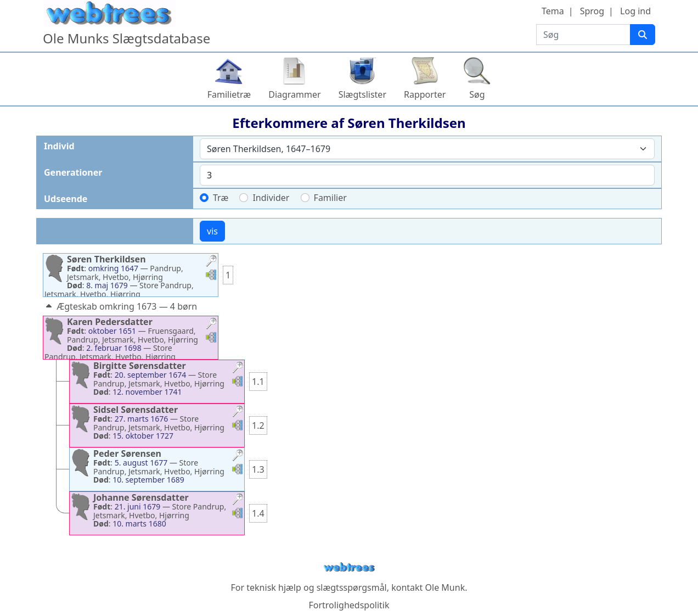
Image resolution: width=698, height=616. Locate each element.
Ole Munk (445, 587)
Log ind (635, 11)
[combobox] (427, 149)
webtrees (349, 567)
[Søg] (643, 35)
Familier (330, 198)
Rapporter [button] (425, 94)
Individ (59, 146)
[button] (211, 262)
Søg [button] (477, 94)
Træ (221, 198)
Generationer (73, 172)
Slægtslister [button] (362, 94)
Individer (271, 198)
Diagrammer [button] (294, 94)
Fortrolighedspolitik (349, 605)
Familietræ (229, 94)
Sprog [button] (592, 11)
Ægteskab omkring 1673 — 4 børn (120, 306)
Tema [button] (553, 11)
